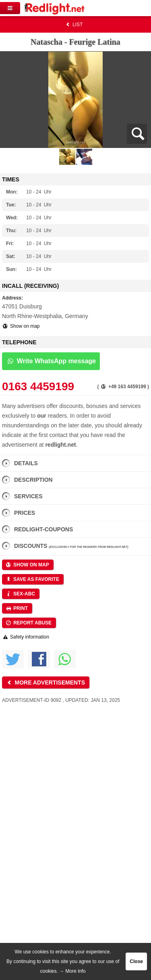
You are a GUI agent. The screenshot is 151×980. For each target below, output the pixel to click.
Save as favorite (32, 579)
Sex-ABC (20, 594)
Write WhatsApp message (51, 361)
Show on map (21, 326)
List (73, 25)
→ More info (72, 971)
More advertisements (45, 682)
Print (17, 608)
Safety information (26, 637)
